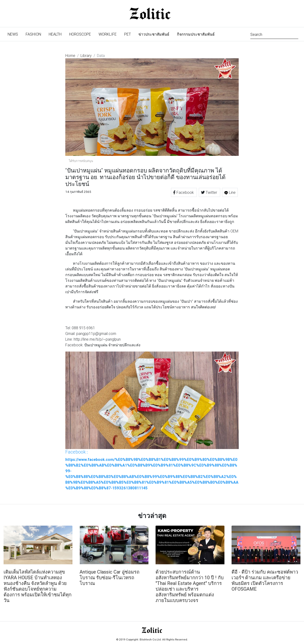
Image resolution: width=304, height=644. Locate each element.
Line (230, 192)
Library (86, 56)
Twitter (209, 192)
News (15, 34)
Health (55, 34)
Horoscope (80, 34)
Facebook (184, 192)
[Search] (274, 34)
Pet (128, 34)
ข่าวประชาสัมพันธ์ (154, 34)
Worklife (108, 34)
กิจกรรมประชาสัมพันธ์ (196, 34)
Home (70, 56)
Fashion (33, 34)
